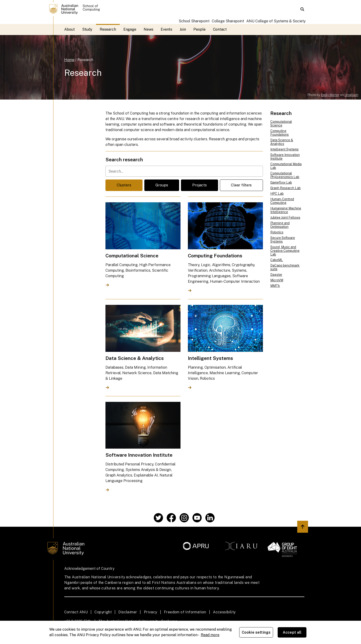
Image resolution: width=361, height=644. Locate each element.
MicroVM (277, 280)
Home (69, 60)
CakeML (277, 260)
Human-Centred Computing (282, 201)
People (199, 29)
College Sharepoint (228, 21)
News (148, 29)
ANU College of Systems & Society (276, 21)
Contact (220, 29)
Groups (162, 185)
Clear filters (241, 185)
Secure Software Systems (283, 240)
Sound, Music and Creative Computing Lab (285, 251)
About (70, 29)
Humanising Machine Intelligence (286, 210)
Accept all (292, 632)
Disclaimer (128, 612)
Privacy (151, 612)
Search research (124, 160)
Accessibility (224, 612)
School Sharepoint (194, 21)
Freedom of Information (185, 612)
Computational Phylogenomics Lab (285, 175)
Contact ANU (76, 612)
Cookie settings (256, 632)
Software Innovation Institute (285, 157)
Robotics (277, 232)
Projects (199, 185)
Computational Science (281, 124)
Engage (130, 29)
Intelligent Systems (284, 149)
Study (87, 29)
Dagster (276, 275)
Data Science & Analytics (282, 142)
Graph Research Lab (285, 188)
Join (183, 29)
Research (108, 29)
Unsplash (351, 95)
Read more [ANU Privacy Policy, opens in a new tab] (210, 635)
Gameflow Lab (281, 182)
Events (167, 29)
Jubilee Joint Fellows (285, 218)
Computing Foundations (279, 133)
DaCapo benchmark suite (285, 267)
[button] (302, 9)
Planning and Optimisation (280, 225)
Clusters (124, 185)
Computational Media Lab (286, 166)
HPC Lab (277, 194)
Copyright (103, 612)
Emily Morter (330, 95)
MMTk (275, 286)
